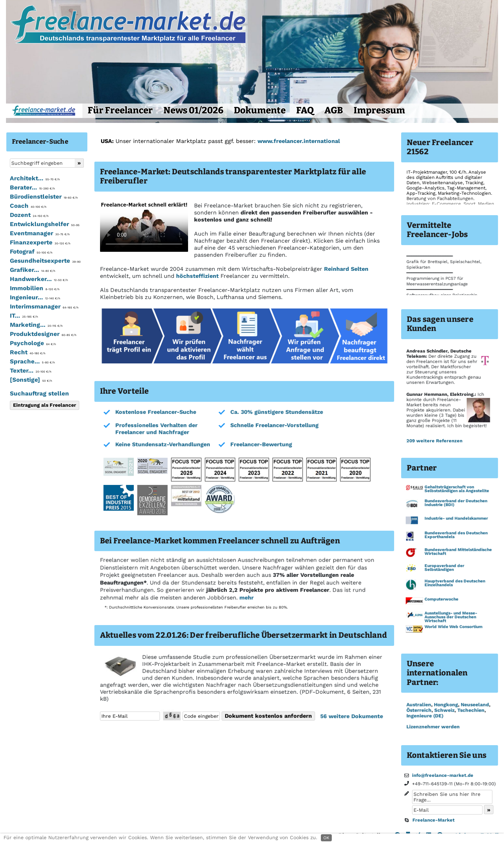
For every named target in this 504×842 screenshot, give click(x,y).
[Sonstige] (31, 380)
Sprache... (32, 361)
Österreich (419, 710)
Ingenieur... (35, 297)
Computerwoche (441, 599)
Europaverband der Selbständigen (444, 568)
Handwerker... (39, 279)
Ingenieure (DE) (424, 716)
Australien (418, 705)
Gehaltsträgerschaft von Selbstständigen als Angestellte (456, 490)
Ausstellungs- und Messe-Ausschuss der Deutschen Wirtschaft (451, 617)
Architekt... (35, 178)
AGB (334, 110)
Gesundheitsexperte (45, 261)
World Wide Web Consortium (453, 627)
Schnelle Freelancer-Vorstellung (273, 426)
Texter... (31, 370)
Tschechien (470, 710)
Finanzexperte (40, 242)
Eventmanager (40, 233)
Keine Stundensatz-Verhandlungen (162, 445)
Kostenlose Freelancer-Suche (155, 412)
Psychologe (33, 343)
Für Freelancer (120, 110)
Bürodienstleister (44, 197)
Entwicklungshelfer (45, 224)
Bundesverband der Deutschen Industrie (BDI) (456, 503)
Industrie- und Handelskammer (456, 519)
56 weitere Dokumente (350, 716)
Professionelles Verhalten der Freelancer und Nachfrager (156, 429)
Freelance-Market (434, 820)
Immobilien (35, 288)
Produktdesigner (43, 334)
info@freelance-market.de (443, 775)
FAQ (305, 110)
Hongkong (446, 705)
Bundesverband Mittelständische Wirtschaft (458, 552)
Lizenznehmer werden (433, 727)
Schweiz (444, 710)
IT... (24, 316)
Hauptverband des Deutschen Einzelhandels (455, 583)
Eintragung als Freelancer (45, 405)
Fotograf (31, 251)
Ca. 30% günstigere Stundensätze (276, 412)
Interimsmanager (44, 306)
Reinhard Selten (346, 269)
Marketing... (36, 325)
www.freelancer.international (299, 141)
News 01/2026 (193, 110)
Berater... (32, 187)
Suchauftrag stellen (39, 393)
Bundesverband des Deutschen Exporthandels (456, 535)
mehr (245, 598)
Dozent (29, 215)
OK (326, 838)
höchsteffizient (197, 276)
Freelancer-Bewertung (260, 445)
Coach (28, 206)
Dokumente (260, 110)
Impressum (379, 110)
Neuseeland (474, 705)
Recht (28, 352)
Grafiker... (33, 270)
